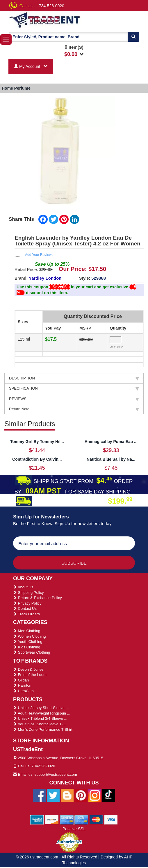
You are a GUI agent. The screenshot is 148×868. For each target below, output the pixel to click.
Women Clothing (29, 636)
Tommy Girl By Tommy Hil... (37, 442)
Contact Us (25, 608)
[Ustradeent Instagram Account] (95, 795)
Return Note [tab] (74, 409)
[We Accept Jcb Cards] (81, 819)
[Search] (133, 37)
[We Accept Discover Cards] (52, 819)
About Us (23, 587)
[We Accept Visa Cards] (111, 819)
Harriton (22, 685)
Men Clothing (27, 631)
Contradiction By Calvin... (37, 459)
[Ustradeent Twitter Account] (53, 795)
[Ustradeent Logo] (45, 20)
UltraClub (23, 691)
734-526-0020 (52, 6)
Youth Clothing (28, 642)
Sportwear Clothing (32, 652)
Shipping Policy (28, 593)
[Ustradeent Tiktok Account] (109, 795)
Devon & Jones (28, 669)
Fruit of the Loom (30, 675)
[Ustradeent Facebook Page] (39, 795)
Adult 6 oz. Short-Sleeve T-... (40, 724)
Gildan (21, 680)
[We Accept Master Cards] (96, 819)
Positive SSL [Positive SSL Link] (74, 829)
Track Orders (26, 614)
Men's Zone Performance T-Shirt (43, 729)
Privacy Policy (27, 603)
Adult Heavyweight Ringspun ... (42, 713)
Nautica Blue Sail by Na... (111, 459)
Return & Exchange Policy (38, 598)
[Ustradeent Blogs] (67, 795)
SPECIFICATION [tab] (74, 388)
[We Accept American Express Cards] (37, 819)
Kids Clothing (27, 647)
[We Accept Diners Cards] (67, 819)
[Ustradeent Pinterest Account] (81, 795)
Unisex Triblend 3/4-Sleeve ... (40, 718)
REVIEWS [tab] (74, 399)
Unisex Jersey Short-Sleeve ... (41, 708)
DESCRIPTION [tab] (74, 378)
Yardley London (45, 278)
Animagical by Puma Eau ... (111, 442)
